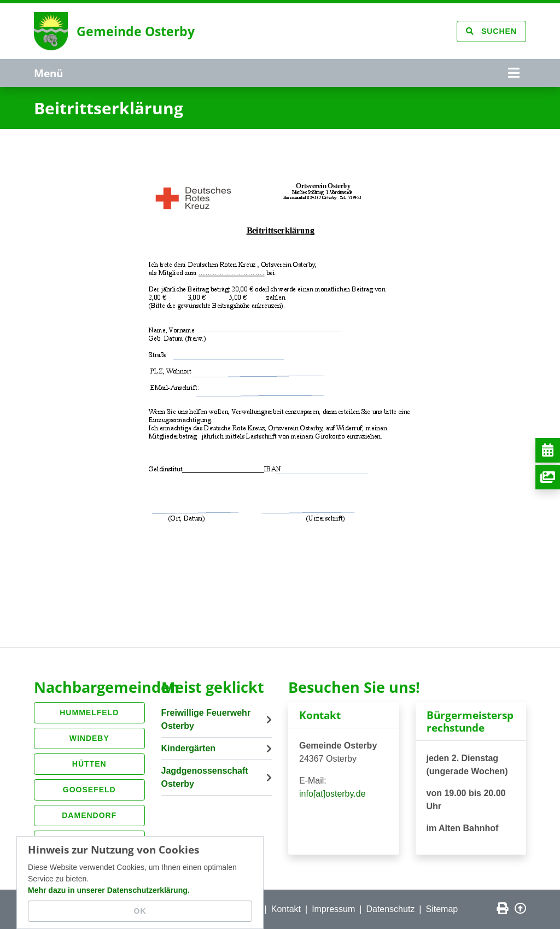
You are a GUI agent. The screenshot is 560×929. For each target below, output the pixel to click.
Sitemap (442, 909)
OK (140, 911)
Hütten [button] (89, 764)
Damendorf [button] (89, 815)
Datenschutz (390, 909)
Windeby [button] (89, 738)
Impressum (333, 909)
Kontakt (286, 909)
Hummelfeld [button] (89, 712)
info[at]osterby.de (332, 794)
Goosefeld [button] (89, 790)
